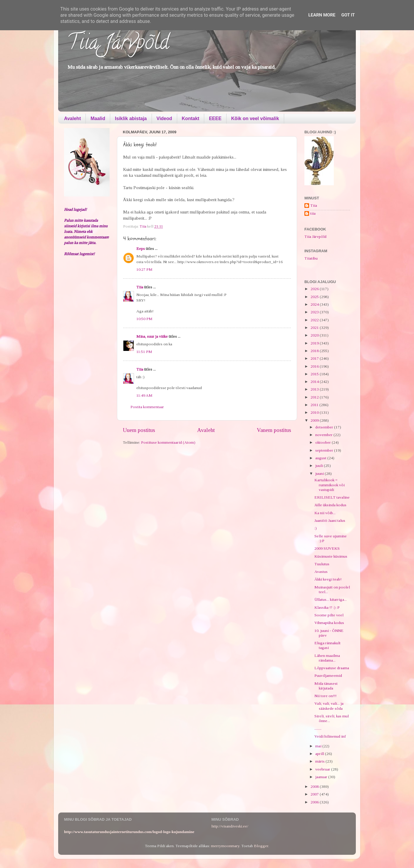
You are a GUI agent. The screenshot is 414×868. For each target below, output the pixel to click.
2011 (315, 405)
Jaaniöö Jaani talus (330, 520)
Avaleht (72, 118)
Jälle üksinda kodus (330, 505)
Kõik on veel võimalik (255, 118)
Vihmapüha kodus (329, 623)
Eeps (141, 249)
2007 (315, 794)
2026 (315, 289)
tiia (313, 213)
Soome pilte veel (329, 615)
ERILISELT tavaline (332, 497)
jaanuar (322, 777)
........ (318, 728)
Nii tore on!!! (325, 696)
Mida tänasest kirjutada (326, 686)
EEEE (215, 118)
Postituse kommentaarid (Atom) (168, 442)
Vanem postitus (274, 430)
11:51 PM (144, 352)
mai (319, 746)
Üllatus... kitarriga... (331, 599)
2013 (315, 389)
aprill (320, 754)
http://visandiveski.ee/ (230, 826)
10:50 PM (144, 319)
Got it (348, 15)
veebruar (323, 769)
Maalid (98, 118)
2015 (315, 374)
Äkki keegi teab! (328, 579)
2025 (315, 297)
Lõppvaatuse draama (332, 668)
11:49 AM (144, 395)
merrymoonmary (225, 846)
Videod (164, 118)
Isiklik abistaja (131, 118)
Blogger (261, 846)
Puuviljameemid (328, 676)
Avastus (321, 572)
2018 (315, 351)
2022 (315, 320)
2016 (315, 366)
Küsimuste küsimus (331, 556)
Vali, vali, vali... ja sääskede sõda (329, 706)
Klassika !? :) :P (327, 607)
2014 (315, 382)
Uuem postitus (139, 430)
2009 (315, 420)
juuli (320, 466)
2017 (315, 358)
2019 (315, 343)
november (324, 435)
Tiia (140, 287)
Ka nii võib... (325, 513)
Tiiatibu (311, 258)
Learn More (322, 15)
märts (320, 761)
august (321, 458)
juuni (320, 473)
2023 (315, 312)
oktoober (324, 442)
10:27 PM (144, 269)
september (325, 450)
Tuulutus (322, 564)
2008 (315, 787)
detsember (325, 427)
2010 (315, 412)
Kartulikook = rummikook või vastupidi (330, 485)
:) (316, 528)
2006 (315, 802)
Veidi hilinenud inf (330, 736)
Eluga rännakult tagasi (327, 645)
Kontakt (191, 118)
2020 (315, 335)
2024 (315, 304)
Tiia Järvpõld (118, 44)
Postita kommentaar (147, 407)
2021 (315, 328)
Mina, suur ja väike (152, 336)
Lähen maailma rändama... (327, 658)
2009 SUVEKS (327, 548)
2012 (315, 397)
